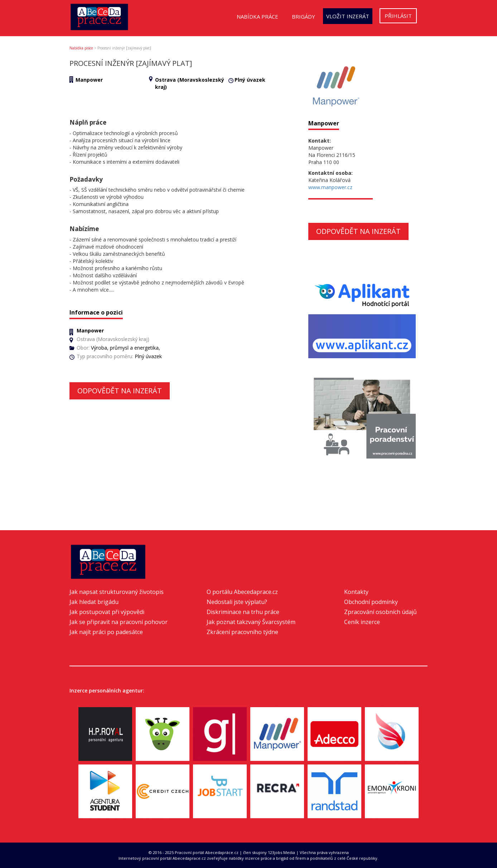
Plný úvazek (250, 80)
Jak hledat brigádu (94, 602)
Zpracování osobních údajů (380, 612)
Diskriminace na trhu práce (243, 612)
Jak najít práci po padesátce (106, 632)
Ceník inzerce (362, 622)
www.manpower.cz (330, 187)
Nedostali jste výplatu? (237, 602)
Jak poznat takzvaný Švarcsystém (251, 622)
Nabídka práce (257, 16)
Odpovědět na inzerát (120, 391)
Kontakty (356, 592)
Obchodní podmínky (371, 602)
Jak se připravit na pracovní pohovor (119, 622)
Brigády (303, 16)
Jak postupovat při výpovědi (107, 612)
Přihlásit (398, 16)
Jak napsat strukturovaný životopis (117, 592)
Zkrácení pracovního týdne (242, 632)
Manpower (89, 80)
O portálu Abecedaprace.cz (242, 592)
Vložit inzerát (348, 16)
